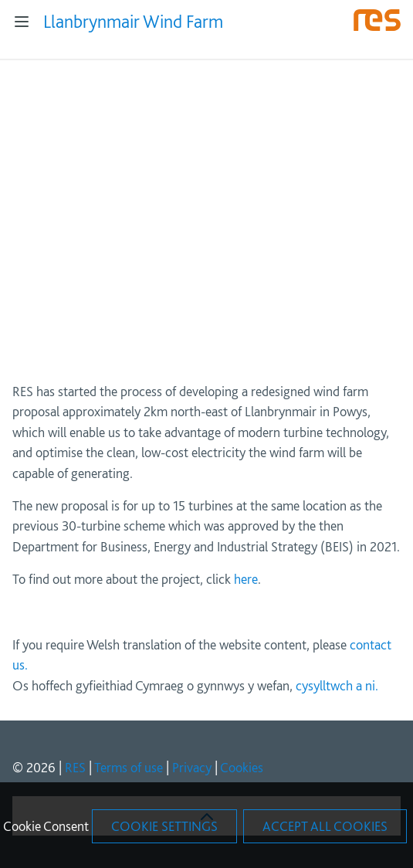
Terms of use (129, 767)
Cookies (242, 767)
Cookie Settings (164, 826)
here (246, 579)
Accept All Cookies (325, 826)
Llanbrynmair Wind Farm (133, 21)
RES (75, 767)
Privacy (192, 767)
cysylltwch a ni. (337, 685)
